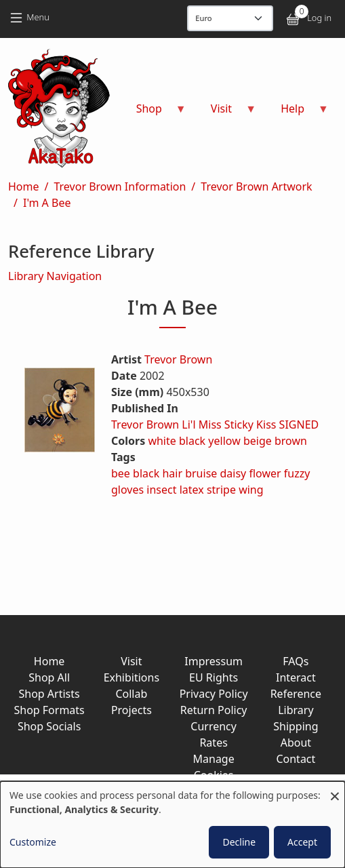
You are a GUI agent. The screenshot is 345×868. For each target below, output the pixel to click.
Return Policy (214, 710)
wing (251, 490)
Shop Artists (49, 694)
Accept (302, 842)
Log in (319, 18)
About (296, 743)
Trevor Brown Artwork (256, 186)
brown (291, 441)
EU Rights (214, 677)
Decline (239, 842)
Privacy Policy (214, 694)
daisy (234, 473)
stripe (221, 490)
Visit (131, 661)
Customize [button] (33, 842)
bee (121, 473)
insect (161, 490)
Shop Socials (49, 726)
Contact (296, 759)
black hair (158, 473)
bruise (201, 473)
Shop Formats (49, 710)
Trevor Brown (178, 359)
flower (265, 473)
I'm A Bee (47, 203)
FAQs (296, 661)
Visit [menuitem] (225, 113)
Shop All (49, 677)
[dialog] (172, 825)
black (192, 441)
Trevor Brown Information (120, 186)
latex (192, 490)
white (162, 441)
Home (24, 186)
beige (258, 441)
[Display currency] (230, 18)
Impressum (214, 661)
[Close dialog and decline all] (335, 790)
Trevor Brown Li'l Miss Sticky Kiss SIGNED (215, 425)
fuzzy (297, 473)
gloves (127, 490)
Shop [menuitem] (153, 113)
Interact (296, 677)
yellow (224, 441)
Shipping (296, 726)
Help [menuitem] (297, 113)
